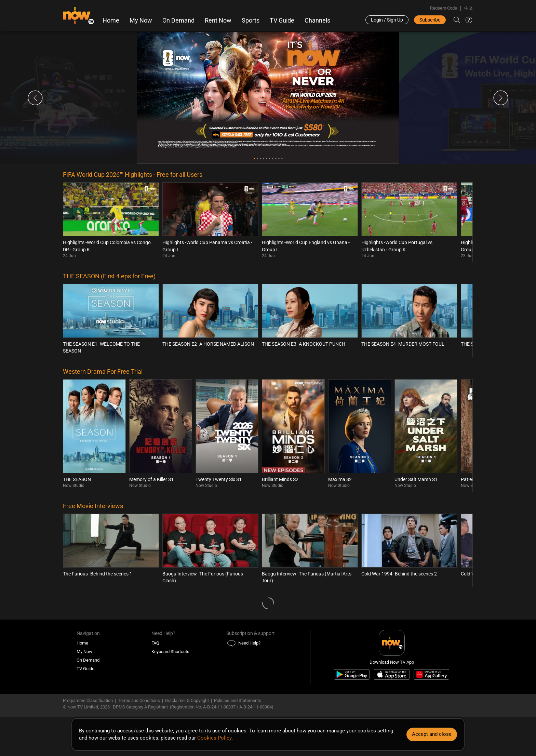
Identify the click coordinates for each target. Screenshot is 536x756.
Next (501, 98)
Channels (317, 21)
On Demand (178, 21)
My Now (141, 21)
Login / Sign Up (387, 20)
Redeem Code (444, 8)
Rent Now (218, 21)
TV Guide (282, 21)
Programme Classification (88, 700)
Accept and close (432, 734)
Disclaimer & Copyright (187, 700)
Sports (251, 21)
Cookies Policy (214, 738)
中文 (469, 8)
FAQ (155, 643)
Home (111, 21)
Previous (35, 98)
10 (282, 158)
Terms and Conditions (139, 700)
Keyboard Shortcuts (170, 652)
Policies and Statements (238, 700)
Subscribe (430, 20)
